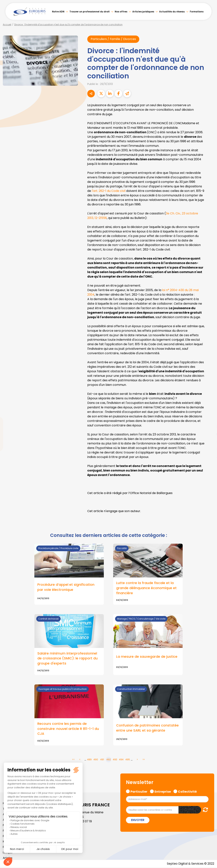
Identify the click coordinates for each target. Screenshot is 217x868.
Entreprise (163, 792)
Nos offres (121, 12)
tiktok (209, 457)
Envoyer (138, 821)
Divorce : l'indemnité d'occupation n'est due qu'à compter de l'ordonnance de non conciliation (68, 25)
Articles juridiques (143, 12)
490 (96, 760)
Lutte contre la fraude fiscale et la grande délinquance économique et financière (146, 588)
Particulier (139, 792)
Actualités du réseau (172, 12)
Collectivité (187, 792)
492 (109, 760)
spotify (209, 449)
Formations (197, 12)
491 (102, 760)
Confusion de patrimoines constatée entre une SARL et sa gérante (147, 728)
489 (89, 760)
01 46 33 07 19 (83, 822)
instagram (209, 442)
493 (115, 760)
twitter (209, 419)
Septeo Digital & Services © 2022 (190, 864)
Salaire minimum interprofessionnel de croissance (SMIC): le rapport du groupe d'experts (67, 659)
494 (121, 760)
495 (128, 760)
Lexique (8, 853)
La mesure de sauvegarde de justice (147, 657)
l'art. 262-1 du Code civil (109, 191)
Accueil (7, 25)
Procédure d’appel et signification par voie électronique (66, 587)
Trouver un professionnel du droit (90, 12)
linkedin (209, 427)
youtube (209, 434)
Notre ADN (58, 12)
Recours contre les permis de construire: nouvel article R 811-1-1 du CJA (68, 729)
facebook (209, 412)
